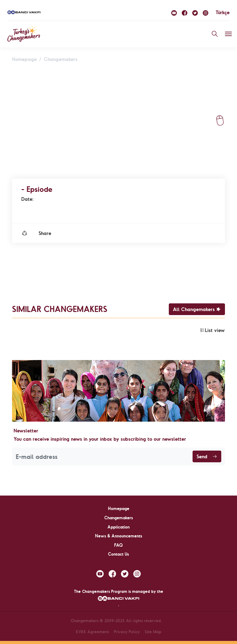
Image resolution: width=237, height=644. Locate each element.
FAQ (118, 545)
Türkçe (223, 12)
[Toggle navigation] (228, 34)
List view (212, 330)
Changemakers (61, 59)
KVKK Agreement (92, 632)
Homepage (24, 59)
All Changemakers (197, 309)
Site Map (153, 632)
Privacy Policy (127, 632)
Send (207, 456)
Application (118, 527)
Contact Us (118, 554)
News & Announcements (119, 536)
